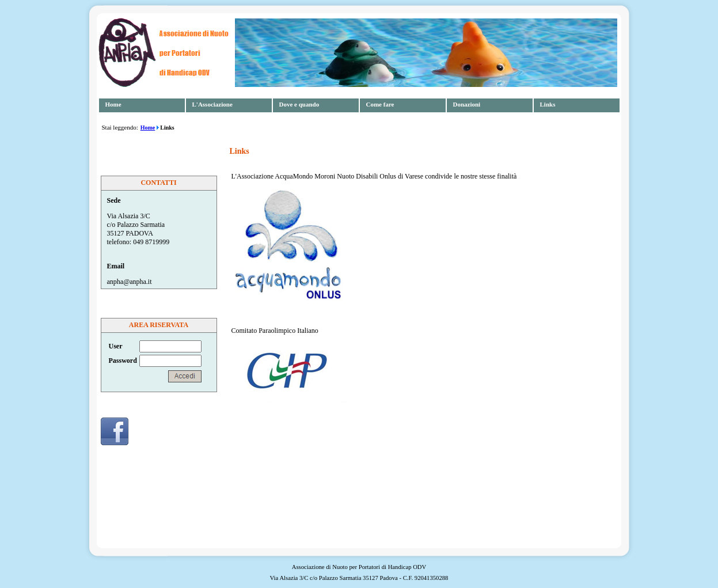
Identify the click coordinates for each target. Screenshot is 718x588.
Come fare (380, 104)
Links (548, 104)
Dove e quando (299, 104)
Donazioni (467, 104)
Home (113, 104)
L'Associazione (212, 104)
